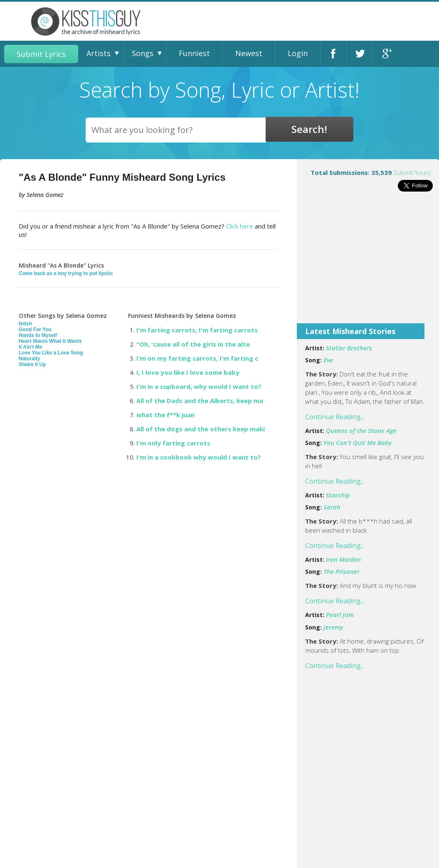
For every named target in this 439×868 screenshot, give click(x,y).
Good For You (35, 329)
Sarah (332, 507)
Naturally (29, 359)
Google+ (386, 54)
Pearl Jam (340, 615)
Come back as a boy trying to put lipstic (66, 273)
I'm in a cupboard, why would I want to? (199, 386)
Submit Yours (412, 172)
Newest (249, 53)
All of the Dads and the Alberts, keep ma (200, 401)
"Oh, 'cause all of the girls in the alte (193, 344)
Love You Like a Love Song (51, 353)
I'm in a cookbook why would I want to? (199, 457)
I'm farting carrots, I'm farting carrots (197, 330)
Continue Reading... (335, 417)
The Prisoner (342, 571)
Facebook (333, 54)
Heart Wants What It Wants (50, 341)
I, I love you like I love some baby (188, 372)
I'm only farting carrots (173, 443)
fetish (25, 324)
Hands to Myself (38, 335)
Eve (328, 360)
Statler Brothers (349, 348)
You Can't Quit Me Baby (358, 443)
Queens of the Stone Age (361, 430)
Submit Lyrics (41, 54)
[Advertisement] (368, 263)
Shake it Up (32, 364)
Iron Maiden (343, 559)
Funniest (194, 53)
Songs (143, 53)
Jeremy (333, 627)
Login (298, 53)
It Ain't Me (30, 347)
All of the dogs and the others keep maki (201, 429)
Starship (338, 495)
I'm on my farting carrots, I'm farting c (197, 358)
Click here (240, 226)
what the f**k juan (165, 415)
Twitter (360, 54)
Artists (99, 53)
